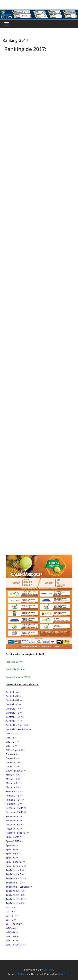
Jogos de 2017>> (15, 662)
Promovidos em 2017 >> (19, 677)
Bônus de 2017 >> (16, 669)
